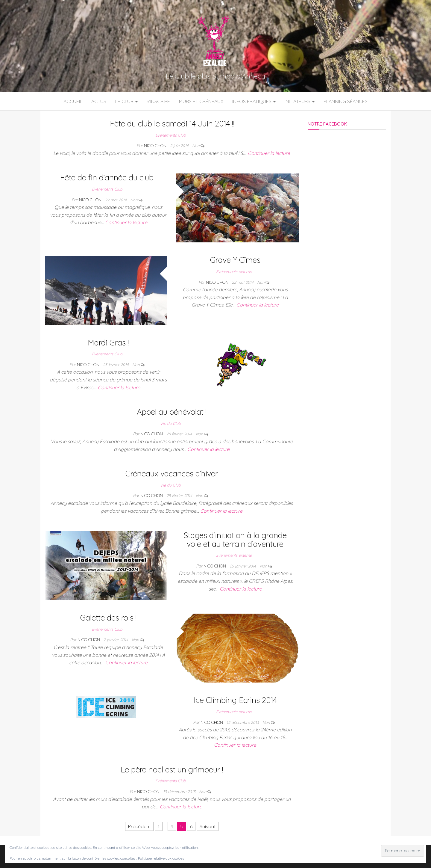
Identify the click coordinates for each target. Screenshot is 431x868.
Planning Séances (346, 101)
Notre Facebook (327, 124)
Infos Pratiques (254, 101)
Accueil (73, 101)
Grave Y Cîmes (235, 260)
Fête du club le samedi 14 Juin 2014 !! (172, 124)
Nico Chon (156, 146)
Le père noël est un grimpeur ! (172, 770)
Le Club (126, 101)
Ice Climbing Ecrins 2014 (235, 700)
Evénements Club (171, 135)
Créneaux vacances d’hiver (172, 474)
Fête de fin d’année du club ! (108, 178)
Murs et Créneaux (201, 101)
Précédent (139, 826)
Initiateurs (300, 101)
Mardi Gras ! (108, 343)
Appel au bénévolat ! (172, 412)
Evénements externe (234, 271)
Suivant (208, 826)
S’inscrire (158, 101)
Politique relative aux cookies (161, 858)
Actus (99, 101)
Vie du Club (170, 423)
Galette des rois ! (108, 618)
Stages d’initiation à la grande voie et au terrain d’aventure (235, 540)
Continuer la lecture (269, 153)
